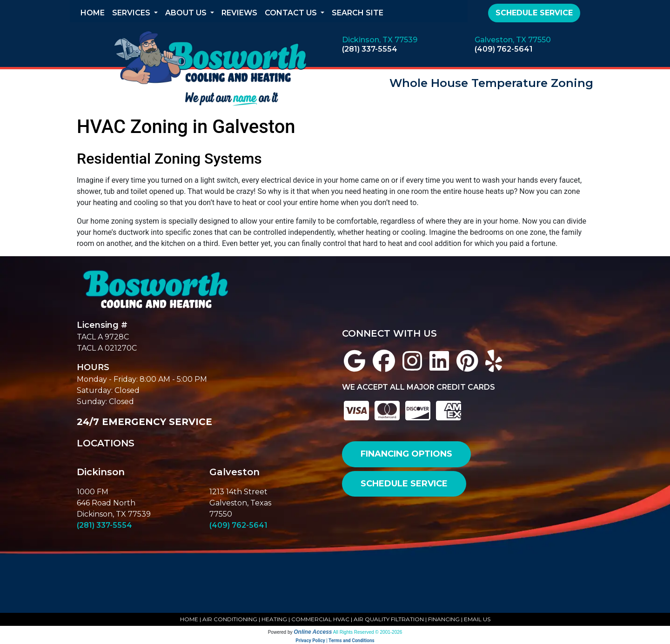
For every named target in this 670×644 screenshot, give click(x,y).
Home (93, 13)
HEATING (274, 619)
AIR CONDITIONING (230, 619)
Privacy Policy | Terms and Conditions (335, 641)
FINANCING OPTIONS (406, 454)
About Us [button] (187, 13)
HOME (189, 619)
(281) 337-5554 (370, 49)
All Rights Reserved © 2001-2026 (368, 632)
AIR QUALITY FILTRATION (389, 619)
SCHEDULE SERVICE (404, 484)
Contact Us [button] (292, 13)
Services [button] (132, 13)
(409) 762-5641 (504, 49)
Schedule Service (534, 13)
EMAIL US (477, 619)
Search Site (358, 13)
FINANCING (444, 619)
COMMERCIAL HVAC (320, 619)
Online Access (313, 632)
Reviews (239, 13)
